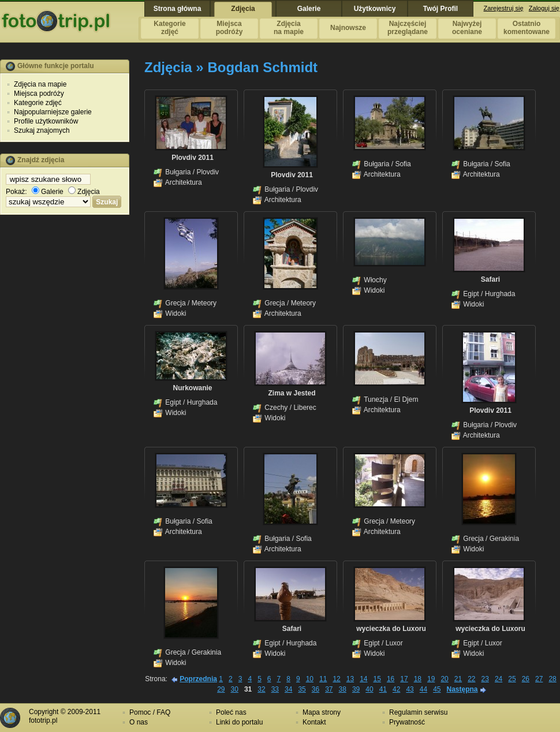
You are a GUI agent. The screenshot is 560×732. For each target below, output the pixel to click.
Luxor (394, 643)
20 (444, 679)
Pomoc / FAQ (150, 712)
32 (261, 689)
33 (275, 689)
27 (539, 679)
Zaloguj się (544, 8)
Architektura (184, 182)
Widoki (176, 313)
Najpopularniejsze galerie (53, 112)
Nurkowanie (192, 388)
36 (316, 689)
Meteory (204, 303)
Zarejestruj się (504, 8)
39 (356, 689)
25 (512, 679)
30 (235, 689)
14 (363, 679)
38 (343, 689)
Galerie (48, 192)
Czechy (276, 408)
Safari (490, 279)
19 (431, 679)
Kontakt (314, 722)
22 (471, 679)
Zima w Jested (292, 393)
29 (221, 689)
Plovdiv (208, 172)
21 (458, 679)
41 (383, 689)
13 (350, 679)
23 (485, 679)
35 (302, 689)
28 (552, 679)
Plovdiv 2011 (193, 158)
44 (423, 689)
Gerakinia (504, 539)
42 (396, 689)
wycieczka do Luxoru (391, 629)
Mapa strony (322, 712)
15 (377, 679)
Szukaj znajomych (42, 130)
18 (418, 679)
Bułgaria (178, 172)
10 (310, 679)
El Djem (406, 399)
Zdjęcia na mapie (40, 84)
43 (410, 689)
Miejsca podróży (39, 94)
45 (437, 689)
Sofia (403, 164)
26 (526, 679)
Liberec (305, 408)
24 (499, 679)
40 (369, 689)
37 (329, 689)
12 (336, 679)
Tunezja (376, 399)
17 (404, 679)
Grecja (175, 303)
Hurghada (500, 294)
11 (323, 679)
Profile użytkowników (46, 121)
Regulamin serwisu (418, 712)
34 (288, 689)
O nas (139, 722)
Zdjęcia (84, 192)
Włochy (375, 280)
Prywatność (407, 722)
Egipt (471, 294)
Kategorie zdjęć (38, 103)
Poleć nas (231, 712)
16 (391, 679)
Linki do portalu (239, 722)
